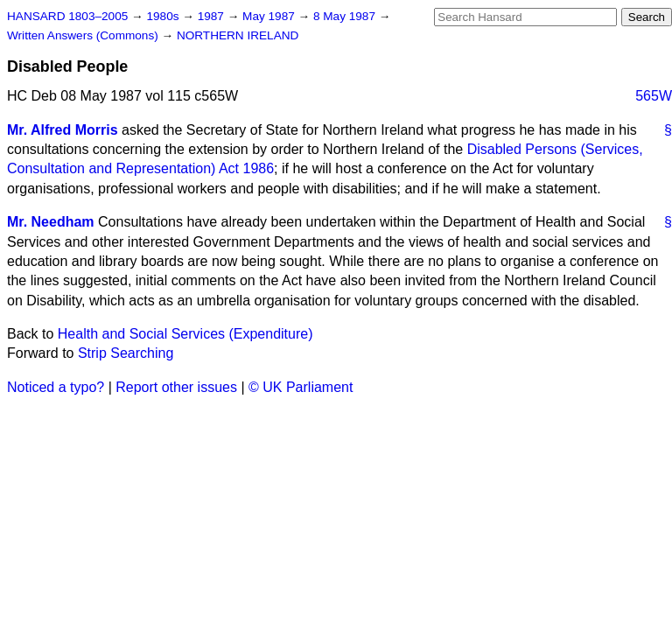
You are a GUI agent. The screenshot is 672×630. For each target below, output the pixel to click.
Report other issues (176, 387)
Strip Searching (126, 353)
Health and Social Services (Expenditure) (185, 334)
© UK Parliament (301, 387)
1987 (213, 16)
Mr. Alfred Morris (63, 130)
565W (654, 96)
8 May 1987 (346, 16)
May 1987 (270, 16)
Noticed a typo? (56, 387)
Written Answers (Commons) (84, 35)
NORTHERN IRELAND (238, 35)
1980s (164, 16)
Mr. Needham (51, 222)
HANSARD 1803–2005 (67, 16)
